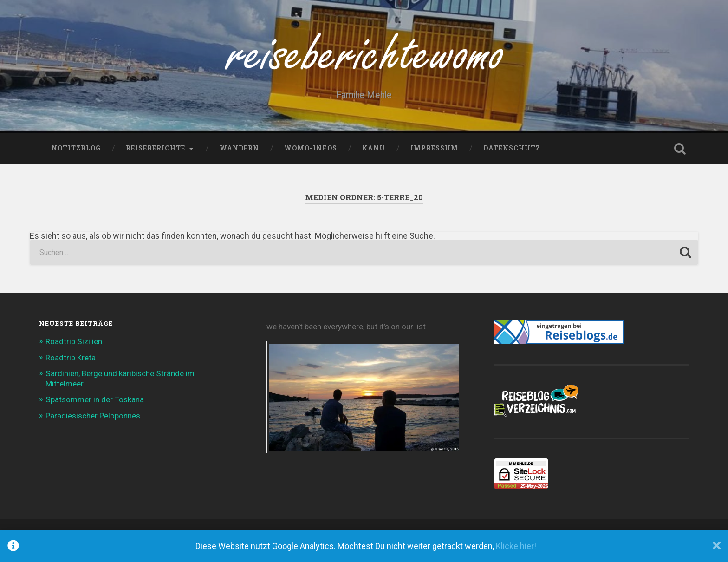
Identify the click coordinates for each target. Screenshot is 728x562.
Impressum (434, 148)
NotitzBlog (76, 148)
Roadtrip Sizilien (74, 341)
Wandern (239, 148)
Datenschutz (512, 148)
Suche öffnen (680, 149)
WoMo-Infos (311, 148)
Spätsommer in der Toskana (95, 399)
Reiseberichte (156, 148)
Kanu (374, 148)
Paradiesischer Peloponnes (93, 416)
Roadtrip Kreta (71, 358)
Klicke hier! (516, 546)
